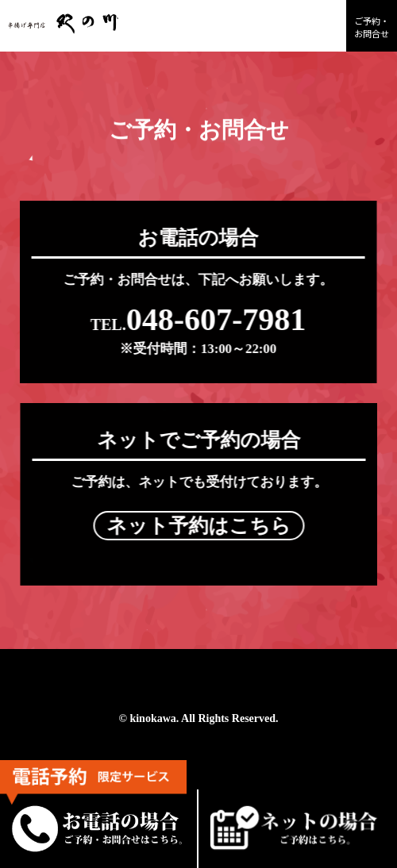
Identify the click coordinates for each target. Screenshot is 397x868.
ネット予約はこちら (201, 526)
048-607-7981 (197, 319)
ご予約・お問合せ (372, 27)
